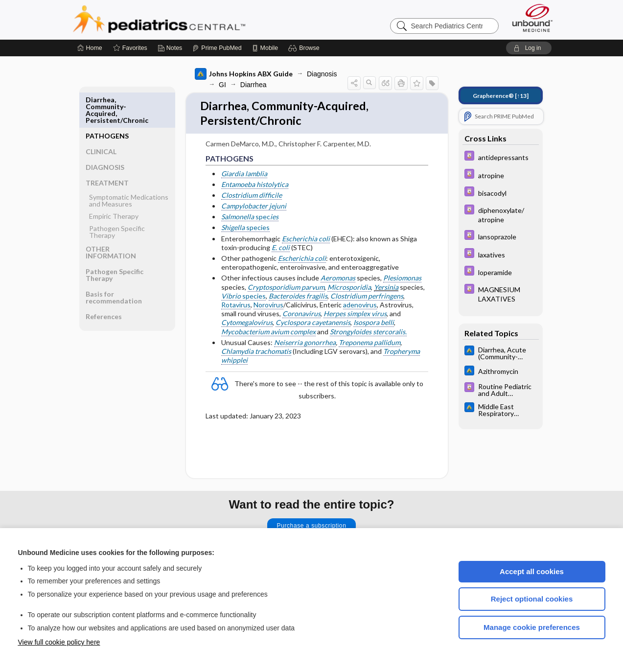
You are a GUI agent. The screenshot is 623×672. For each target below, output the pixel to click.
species (245, 230)
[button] (305, 48)
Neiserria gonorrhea (305, 344)
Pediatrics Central (194, 20)
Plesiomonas (402, 280)
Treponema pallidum (369, 344)
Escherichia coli (306, 241)
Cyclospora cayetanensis (313, 325)
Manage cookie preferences (532, 627)
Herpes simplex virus (355, 316)
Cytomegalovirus (247, 325)
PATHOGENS (107, 100)
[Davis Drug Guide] (501, 157)
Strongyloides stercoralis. (368, 334)
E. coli (281, 250)
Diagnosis (322, 74)
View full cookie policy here (59, 642)
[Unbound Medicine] (532, 18)
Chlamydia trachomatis (256, 354)
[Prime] (217, 48)
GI (222, 85)
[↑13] (501, 96)
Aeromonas (338, 280)
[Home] (90, 48)
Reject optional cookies (532, 599)
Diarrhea (254, 85)
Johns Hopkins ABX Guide (244, 74)
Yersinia (386, 289)
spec (250, 219)
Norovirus (268, 307)
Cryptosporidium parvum (286, 289)
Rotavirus (236, 307)
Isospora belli (374, 325)
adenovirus (360, 307)
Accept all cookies (532, 571)
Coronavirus (301, 316)
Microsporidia (349, 289)
